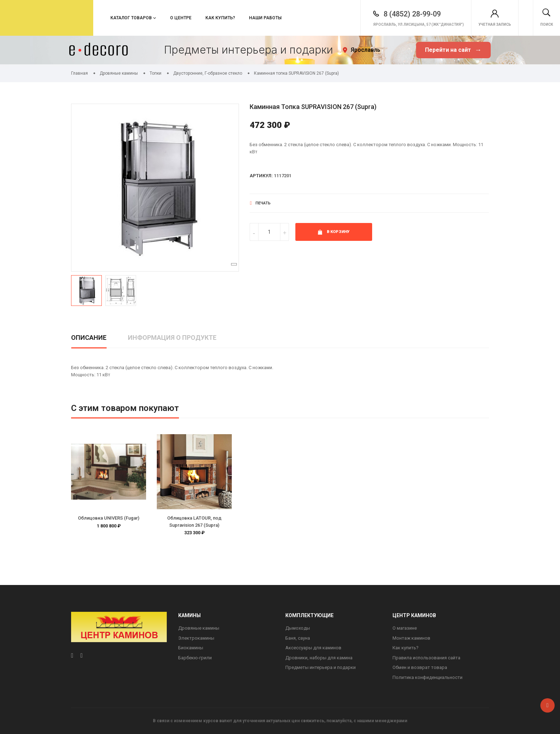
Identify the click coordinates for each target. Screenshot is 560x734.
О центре (181, 18)
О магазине (405, 628)
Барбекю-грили (195, 658)
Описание (89, 338)
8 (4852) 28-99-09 (380, 14)
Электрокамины (196, 638)
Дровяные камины (199, 628)
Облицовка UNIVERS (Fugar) (109, 518)
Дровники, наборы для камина (319, 658)
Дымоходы (298, 628)
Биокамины (191, 648)
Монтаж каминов (411, 638)
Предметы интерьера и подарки (321, 667)
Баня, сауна (298, 638)
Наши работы (265, 18)
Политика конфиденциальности (427, 677)
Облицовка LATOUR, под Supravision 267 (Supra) (194, 522)
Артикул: (261, 176)
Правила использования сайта (426, 658)
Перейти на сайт (453, 50)
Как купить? (220, 18)
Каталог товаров (131, 18)
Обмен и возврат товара (420, 667)
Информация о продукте (172, 338)
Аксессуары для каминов (313, 648)
